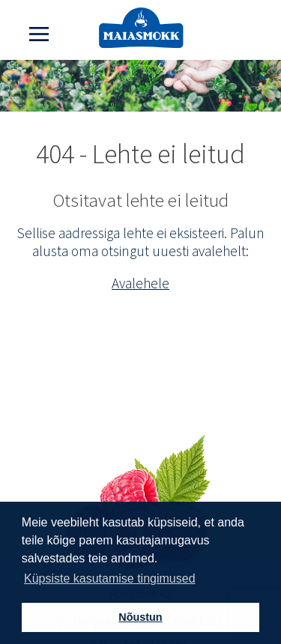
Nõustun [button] (140, 617)
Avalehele (140, 283)
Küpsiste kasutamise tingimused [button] (110, 578)
